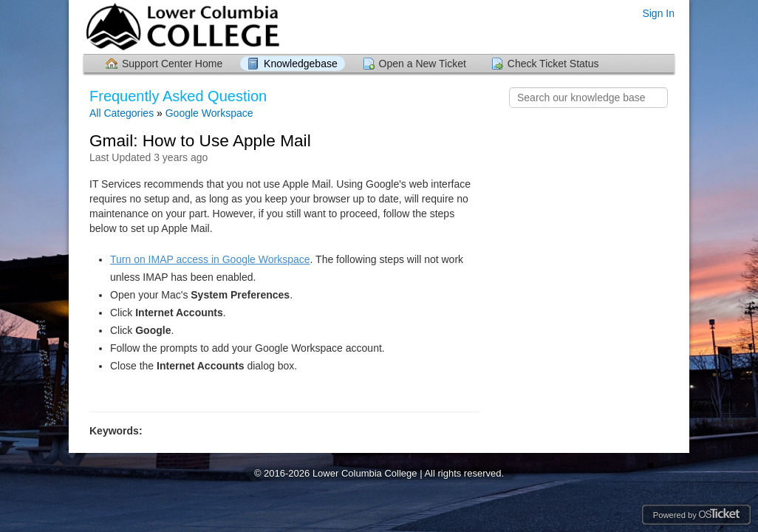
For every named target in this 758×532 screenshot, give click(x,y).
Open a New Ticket (423, 64)
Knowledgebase (301, 64)
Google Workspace (209, 113)
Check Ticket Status (553, 64)
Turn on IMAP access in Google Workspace (210, 259)
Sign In (658, 13)
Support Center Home (172, 64)
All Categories (122, 113)
